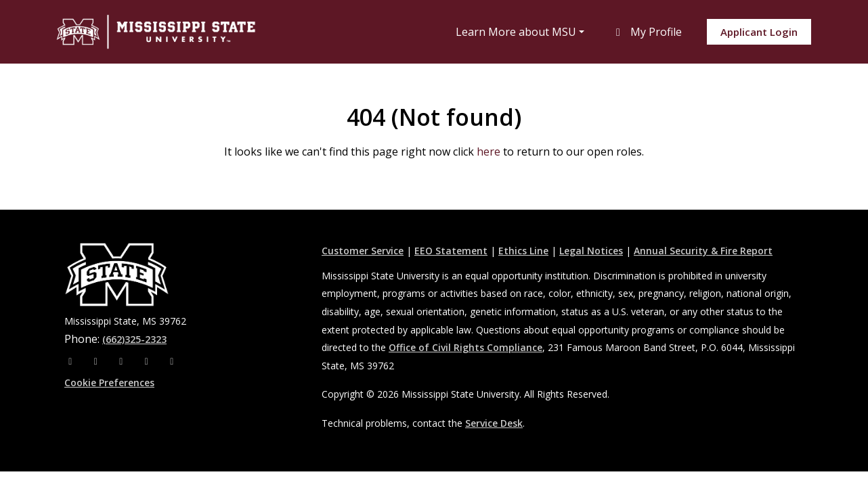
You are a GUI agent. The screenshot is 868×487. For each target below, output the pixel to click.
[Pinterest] (172, 361)
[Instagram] (97, 361)
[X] (123, 361)
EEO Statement (451, 251)
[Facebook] (72, 361)
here (489, 152)
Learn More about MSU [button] (516, 32)
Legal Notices (591, 251)
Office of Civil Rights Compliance (465, 347)
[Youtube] (148, 361)
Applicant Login (759, 32)
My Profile (647, 32)
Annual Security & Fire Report (703, 251)
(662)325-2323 (134, 339)
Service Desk (494, 423)
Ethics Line (523, 251)
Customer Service (363, 251)
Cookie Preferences (109, 382)
